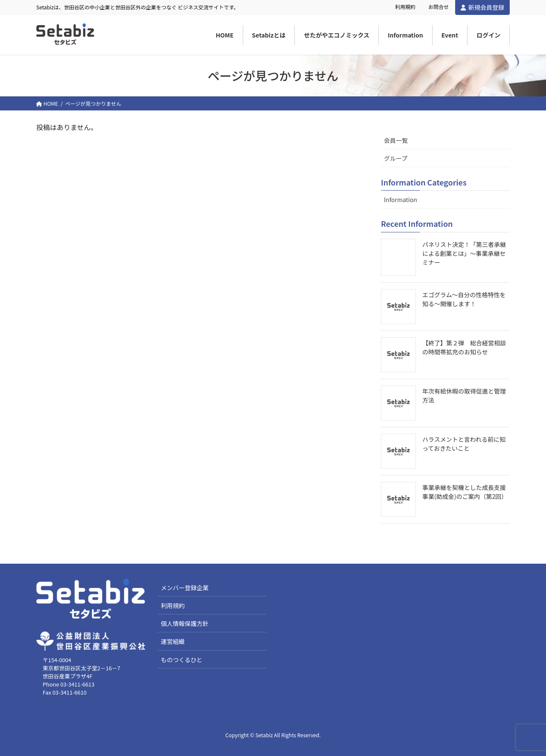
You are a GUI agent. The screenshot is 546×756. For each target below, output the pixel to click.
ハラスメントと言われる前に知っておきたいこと (464, 444)
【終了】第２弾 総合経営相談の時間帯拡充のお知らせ (464, 347)
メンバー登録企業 (185, 588)
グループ (396, 158)
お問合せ (439, 7)
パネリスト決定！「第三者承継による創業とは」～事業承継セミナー (464, 253)
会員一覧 (396, 140)
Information (401, 200)
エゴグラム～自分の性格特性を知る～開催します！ (464, 299)
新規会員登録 (482, 7)
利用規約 (405, 7)
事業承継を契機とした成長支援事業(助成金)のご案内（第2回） (465, 492)
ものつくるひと (182, 660)
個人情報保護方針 (185, 623)
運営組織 (173, 641)
